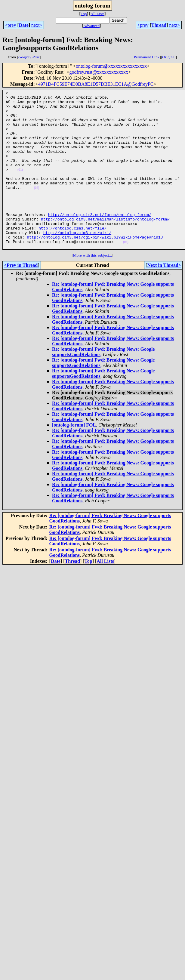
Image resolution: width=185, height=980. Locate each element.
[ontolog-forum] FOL (74, 456)
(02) (37, 208)
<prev (10, 25)
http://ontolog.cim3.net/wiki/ (77, 261)
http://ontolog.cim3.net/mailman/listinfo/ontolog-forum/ (105, 245)
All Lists (97, 14)
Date (24, 25)
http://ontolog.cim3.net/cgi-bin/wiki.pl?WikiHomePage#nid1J (95, 267)
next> (37, 25)
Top (84, 14)
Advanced (91, 26)
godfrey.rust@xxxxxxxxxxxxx (99, 72)
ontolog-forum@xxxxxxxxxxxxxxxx (111, 66)
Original (169, 57)
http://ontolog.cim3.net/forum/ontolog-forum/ (99, 240)
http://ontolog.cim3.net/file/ (72, 256)
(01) (20, 186)
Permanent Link (147, 57)
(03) (126, 273)
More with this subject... (93, 287)
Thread (159, 25)
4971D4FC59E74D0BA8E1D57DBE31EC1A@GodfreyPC (96, 84)
